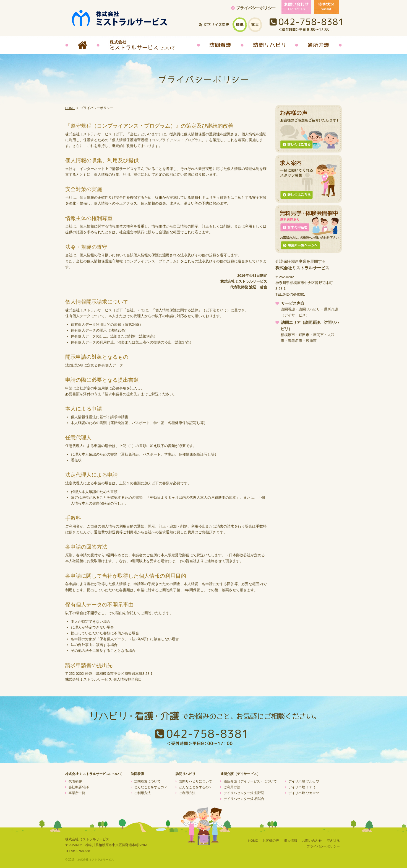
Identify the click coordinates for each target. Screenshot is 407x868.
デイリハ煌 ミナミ (302, 787)
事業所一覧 (77, 793)
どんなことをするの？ (151, 787)
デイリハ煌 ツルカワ (304, 781)
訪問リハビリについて (195, 781)
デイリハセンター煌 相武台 (244, 799)
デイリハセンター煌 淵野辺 (244, 793)
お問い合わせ (312, 841)
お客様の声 (271, 841)
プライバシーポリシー (323, 846)
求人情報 (291, 841)
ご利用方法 (142, 793)
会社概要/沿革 (79, 787)
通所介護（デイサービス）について (250, 781)
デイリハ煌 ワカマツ (304, 793)
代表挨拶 (75, 781)
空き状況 (333, 841)
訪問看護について (147, 781)
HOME (70, 108)
